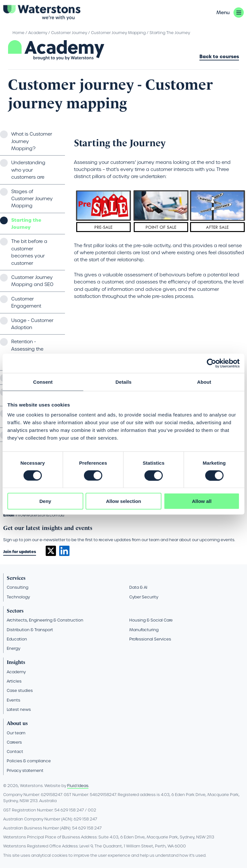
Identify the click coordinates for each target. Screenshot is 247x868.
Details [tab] (123, 382)
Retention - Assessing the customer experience (27, 352)
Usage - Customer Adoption (32, 324)
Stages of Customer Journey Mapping (32, 199)
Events (14, 700)
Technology (18, 597)
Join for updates (20, 552)
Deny (45, 501)
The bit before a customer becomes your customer (29, 252)
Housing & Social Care (151, 620)
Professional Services (150, 639)
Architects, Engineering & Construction (45, 620)
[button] (230, 13)
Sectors (15, 611)
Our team (16, 733)
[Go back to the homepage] (42, 13)
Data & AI (138, 587)
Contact (15, 752)
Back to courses (219, 57)
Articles (14, 681)
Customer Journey (69, 33)
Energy (14, 648)
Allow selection (123, 501)
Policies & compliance (29, 761)
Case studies (20, 690)
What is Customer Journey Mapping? (32, 141)
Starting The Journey (170, 33)
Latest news (19, 709)
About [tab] (204, 382)
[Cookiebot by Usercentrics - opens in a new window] (211, 363)
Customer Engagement (26, 302)
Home (18, 33)
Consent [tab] (43, 382)
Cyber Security (144, 597)
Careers (14, 742)
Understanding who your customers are (28, 170)
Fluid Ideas (78, 786)
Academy (38, 33)
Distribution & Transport (30, 630)
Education (17, 639)
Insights (16, 662)
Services (16, 578)
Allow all (202, 501)
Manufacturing (144, 630)
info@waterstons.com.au (40, 515)
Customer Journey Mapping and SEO (32, 281)
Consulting (18, 587)
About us (17, 723)
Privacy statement (25, 770)
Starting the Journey (26, 224)
